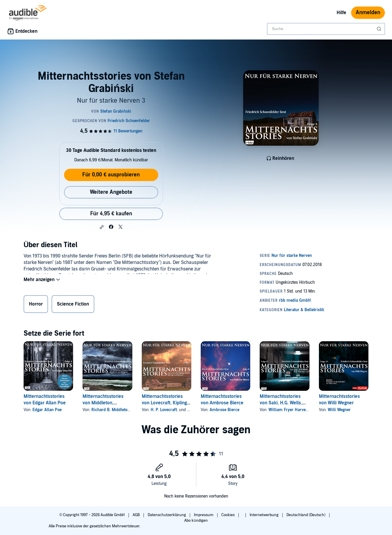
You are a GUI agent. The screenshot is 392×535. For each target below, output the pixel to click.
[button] (102, 227)
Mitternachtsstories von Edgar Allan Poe (45, 400)
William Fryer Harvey (288, 410)
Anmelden (368, 13)
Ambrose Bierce (224, 410)
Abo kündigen (196, 521)
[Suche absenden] (380, 29)
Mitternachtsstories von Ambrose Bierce (222, 400)
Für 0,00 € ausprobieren (111, 175)
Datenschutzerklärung (167, 515)
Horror (36, 305)
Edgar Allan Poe (47, 410)
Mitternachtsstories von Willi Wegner (339, 400)
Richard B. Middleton (111, 410)
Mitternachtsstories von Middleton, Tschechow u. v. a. (103, 403)
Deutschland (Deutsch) (306, 515)
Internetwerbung (265, 515)
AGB (137, 515)
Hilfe (341, 13)
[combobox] (326, 29)
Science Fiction (73, 305)
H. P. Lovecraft (164, 410)
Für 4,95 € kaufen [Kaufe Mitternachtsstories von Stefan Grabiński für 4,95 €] (111, 214)
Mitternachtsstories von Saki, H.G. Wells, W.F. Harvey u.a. (281, 403)
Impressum (204, 515)
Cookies (228, 515)
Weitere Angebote (111, 192)
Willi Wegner (339, 410)
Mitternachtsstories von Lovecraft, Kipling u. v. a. (164, 403)
